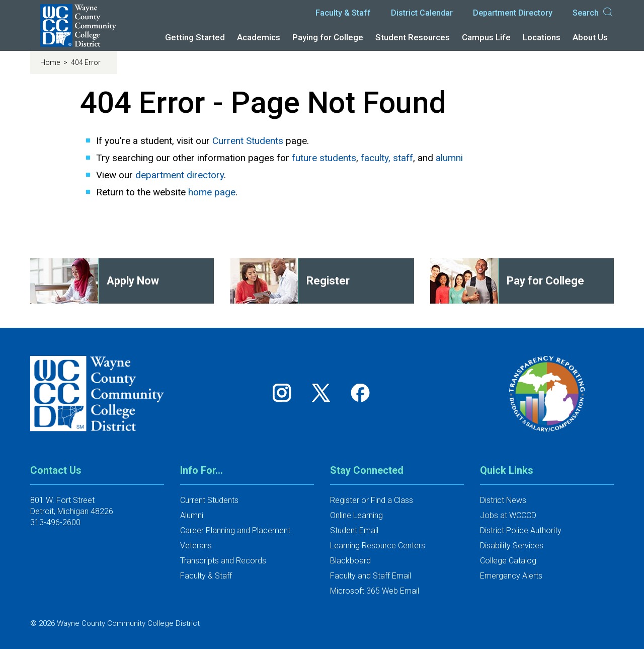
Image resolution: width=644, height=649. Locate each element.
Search (593, 13)
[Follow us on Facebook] (361, 392)
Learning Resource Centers (378, 546)
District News (503, 500)
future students (324, 158)
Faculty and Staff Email (371, 576)
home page (212, 192)
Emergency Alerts (511, 576)
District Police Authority (521, 530)
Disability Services (512, 546)
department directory (180, 175)
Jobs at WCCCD (508, 515)
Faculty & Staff (343, 13)
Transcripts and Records (223, 561)
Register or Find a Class (372, 500)
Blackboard (350, 561)
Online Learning (356, 515)
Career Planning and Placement (235, 530)
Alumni (192, 515)
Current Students (248, 141)
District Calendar (422, 13)
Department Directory (513, 13)
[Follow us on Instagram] (285, 392)
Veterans (196, 546)
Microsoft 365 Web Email (375, 591)
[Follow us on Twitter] (325, 392)
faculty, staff (387, 158)
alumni (449, 158)
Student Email (354, 530)
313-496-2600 (55, 522)
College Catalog (508, 561)
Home (51, 62)
